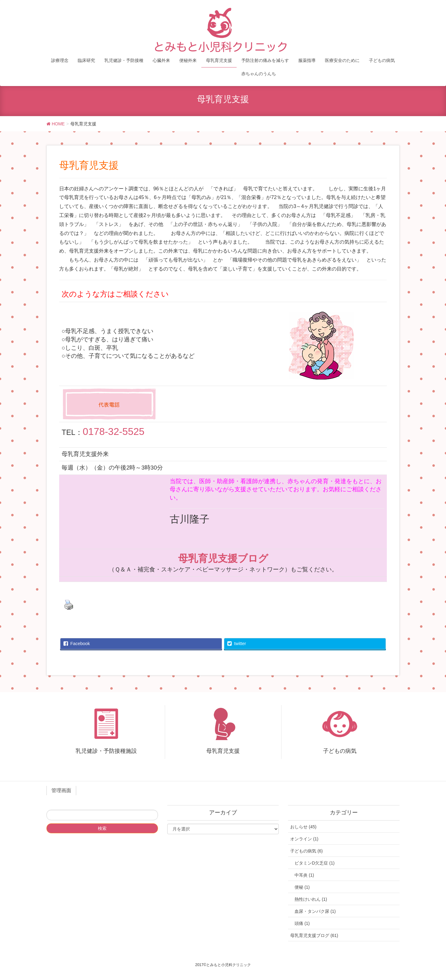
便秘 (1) (302, 887)
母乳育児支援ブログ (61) (314, 935)
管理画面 (61, 790)
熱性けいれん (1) (311, 899)
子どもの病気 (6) (306, 851)
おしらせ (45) (303, 827)
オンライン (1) (304, 839)
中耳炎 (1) (304, 875)
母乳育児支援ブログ (223, 558)
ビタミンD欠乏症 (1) (315, 863)
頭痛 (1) (302, 923)
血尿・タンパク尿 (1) (315, 911)
